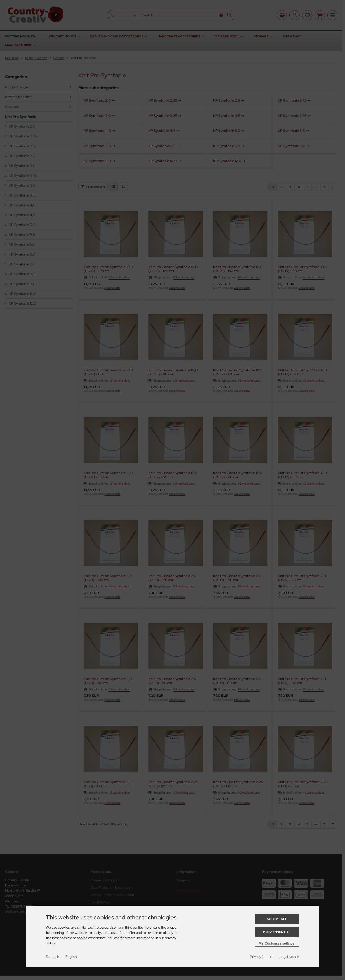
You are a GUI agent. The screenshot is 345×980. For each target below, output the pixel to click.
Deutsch (53, 957)
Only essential (277, 932)
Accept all (277, 919)
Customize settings (277, 943)
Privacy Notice (261, 957)
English (71, 957)
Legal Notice (289, 957)
